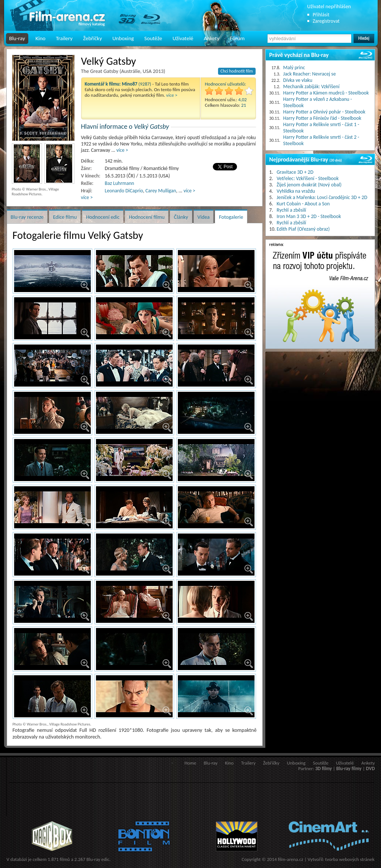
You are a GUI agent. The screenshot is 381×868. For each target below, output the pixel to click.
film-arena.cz (291, 859)
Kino (40, 38)
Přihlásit (321, 15)
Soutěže (153, 38)
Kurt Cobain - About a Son (303, 204)
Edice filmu (65, 217)
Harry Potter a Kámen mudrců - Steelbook (326, 93)
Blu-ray (17, 38)
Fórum (237, 38)
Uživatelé (183, 38)
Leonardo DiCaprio (124, 191)
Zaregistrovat (326, 21)
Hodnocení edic (103, 217)
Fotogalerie (231, 217)
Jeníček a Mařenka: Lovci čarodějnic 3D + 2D (322, 197)
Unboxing (123, 38)
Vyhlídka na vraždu (296, 191)
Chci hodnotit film (237, 71)
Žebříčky (92, 38)
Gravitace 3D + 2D (295, 172)
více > (172, 95)
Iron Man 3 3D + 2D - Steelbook (309, 216)
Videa (204, 217)
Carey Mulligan (161, 191)
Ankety (212, 38)
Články (181, 217)
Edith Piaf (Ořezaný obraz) (303, 229)
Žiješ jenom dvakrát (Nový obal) (309, 185)
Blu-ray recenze (27, 217)
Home (190, 763)
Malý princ (294, 68)
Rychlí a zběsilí (292, 210)
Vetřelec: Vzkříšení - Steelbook (308, 178)
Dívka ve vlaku (298, 80)
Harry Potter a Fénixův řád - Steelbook (322, 118)
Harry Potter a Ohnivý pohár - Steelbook (324, 112)
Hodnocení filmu (147, 217)
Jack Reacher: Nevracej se (309, 74)
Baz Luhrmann (120, 183)
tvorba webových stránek (350, 859)
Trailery (64, 38)
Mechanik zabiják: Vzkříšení (311, 87)
